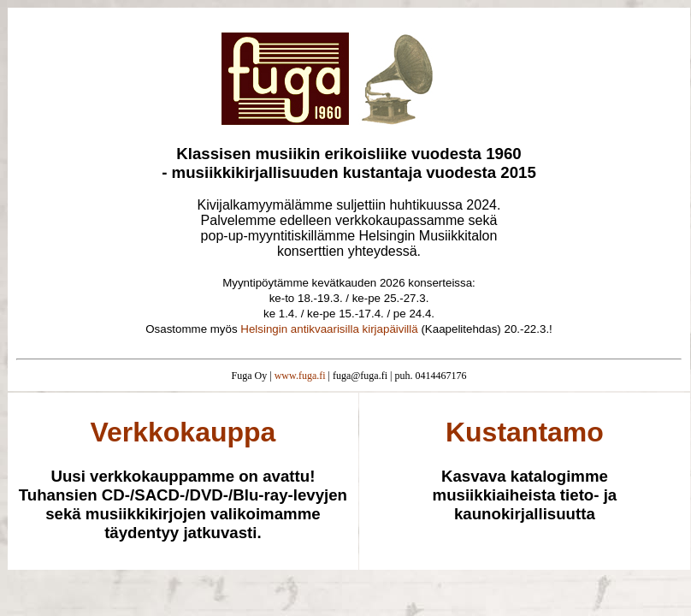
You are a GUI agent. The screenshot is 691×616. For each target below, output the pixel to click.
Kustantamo (525, 432)
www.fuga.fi (300, 376)
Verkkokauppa (183, 432)
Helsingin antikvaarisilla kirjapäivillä (329, 329)
